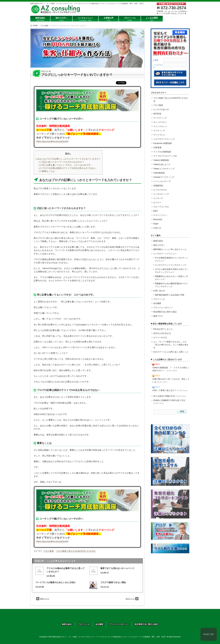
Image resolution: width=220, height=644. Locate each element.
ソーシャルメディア (162, 181)
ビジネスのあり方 (161, 109)
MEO (155, 211)
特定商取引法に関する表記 (165, 312)
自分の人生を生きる (162, 333)
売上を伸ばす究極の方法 (169, 396)
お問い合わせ (159, 291)
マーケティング (160, 118)
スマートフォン (160, 215)
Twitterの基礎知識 (161, 160)
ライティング (159, 131)
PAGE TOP (209, 634)
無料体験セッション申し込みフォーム (170, 249)
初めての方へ (159, 245)
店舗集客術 (158, 186)
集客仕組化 (158, 241)
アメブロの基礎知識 (162, 152)
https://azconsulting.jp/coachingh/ (52, 141)
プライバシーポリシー (163, 308)
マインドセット (160, 126)
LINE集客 (157, 148)
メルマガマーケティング (164, 139)
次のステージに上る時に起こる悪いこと (171, 352)
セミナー (157, 203)
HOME (35, 26)
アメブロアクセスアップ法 (165, 156)
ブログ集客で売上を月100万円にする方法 (76, 551)
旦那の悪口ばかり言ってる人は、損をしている (171, 380)
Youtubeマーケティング (164, 177)
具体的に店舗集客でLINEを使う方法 (169, 402)
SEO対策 (157, 114)
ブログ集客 (44, 26)
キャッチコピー (160, 122)
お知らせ (157, 228)
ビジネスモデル (160, 190)
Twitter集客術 (159, 173)
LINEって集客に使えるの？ (170, 390)
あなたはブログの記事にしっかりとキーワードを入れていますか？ (68, 159)
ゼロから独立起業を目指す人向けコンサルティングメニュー (172, 271)
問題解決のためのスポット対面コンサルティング (172, 278)
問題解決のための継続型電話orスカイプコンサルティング (171, 285)
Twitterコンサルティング (164, 169)
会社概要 (157, 303)
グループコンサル (161, 207)
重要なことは (47, 171)
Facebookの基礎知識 (162, 143)
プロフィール (159, 299)
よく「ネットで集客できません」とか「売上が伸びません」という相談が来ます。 (171, 345)
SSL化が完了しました (163, 329)
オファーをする (160, 338)
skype (156, 224)
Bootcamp (158, 219)
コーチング (158, 198)
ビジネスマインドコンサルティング (171, 265)
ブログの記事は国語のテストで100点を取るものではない (67, 168)
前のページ (45, 599)
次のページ (130, 599)
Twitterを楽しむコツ (162, 164)
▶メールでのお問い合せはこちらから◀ (171, 13)
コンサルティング (161, 194)
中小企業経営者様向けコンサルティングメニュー (172, 259)
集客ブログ (158, 316)
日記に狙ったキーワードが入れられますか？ (61, 162)
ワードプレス (159, 135)
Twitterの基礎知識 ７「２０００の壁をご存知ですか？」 (171, 369)
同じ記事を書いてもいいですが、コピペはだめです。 (66, 165)
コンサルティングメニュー (165, 254)
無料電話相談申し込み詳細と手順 (170, 295)
